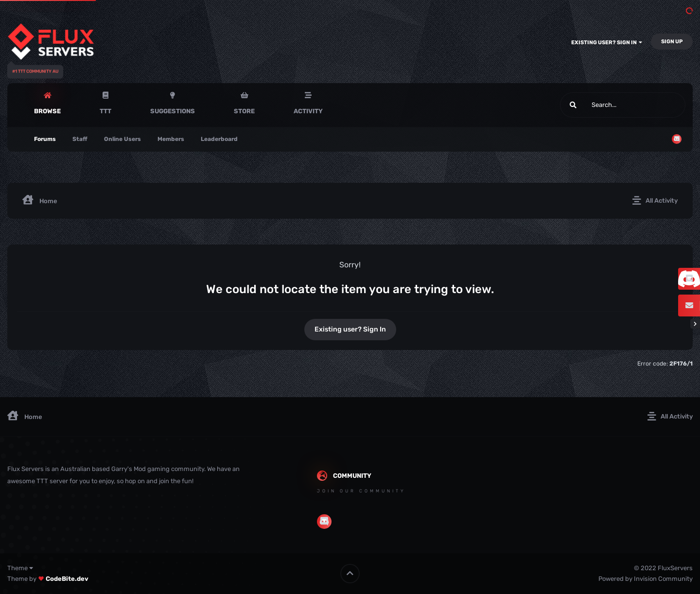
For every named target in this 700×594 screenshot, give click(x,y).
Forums (45, 139)
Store (244, 111)
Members (171, 139)
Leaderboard (219, 139)
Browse (47, 111)
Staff (80, 139)
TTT (105, 111)
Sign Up (672, 42)
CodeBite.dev (67, 579)
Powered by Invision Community (646, 579)
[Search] (596, 105)
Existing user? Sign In (607, 43)
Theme (20, 568)
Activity (308, 111)
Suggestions (173, 111)
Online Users (122, 139)
